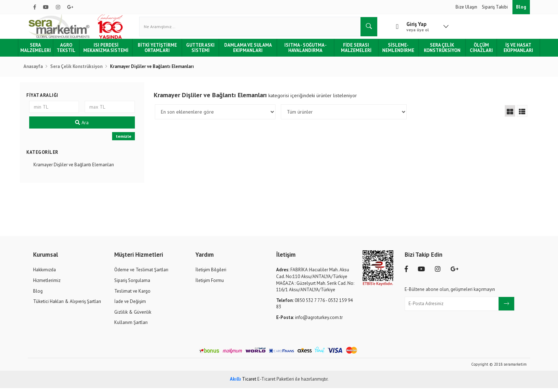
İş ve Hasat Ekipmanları (509, 51)
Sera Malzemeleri (46, 51)
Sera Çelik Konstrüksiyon (436, 51)
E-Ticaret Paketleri (276, 383)
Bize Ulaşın (467, 7)
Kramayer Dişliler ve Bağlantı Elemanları (81, 169)
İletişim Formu (210, 284)
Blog (521, 7)
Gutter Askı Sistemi (204, 51)
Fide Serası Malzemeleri (354, 51)
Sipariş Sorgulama (132, 284)
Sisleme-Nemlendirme (394, 51)
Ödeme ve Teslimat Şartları (141, 274)
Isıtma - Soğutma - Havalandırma (305, 51)
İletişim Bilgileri (211, 274)
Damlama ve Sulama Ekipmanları (250, 51)
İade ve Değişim (130, 305)
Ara (88, 126)
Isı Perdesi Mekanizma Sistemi (114, 51)
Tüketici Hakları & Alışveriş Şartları (67, 305)
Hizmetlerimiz (47, 284)
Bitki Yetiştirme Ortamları (163, 51)
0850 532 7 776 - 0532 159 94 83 (314, 308)
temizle (128, 140)
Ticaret (243, 383)
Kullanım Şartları (131, 326)
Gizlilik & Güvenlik (133, 316)
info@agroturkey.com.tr (309, 321)
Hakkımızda (44, 274)
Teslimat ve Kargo (132, 295)
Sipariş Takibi (495, 7)
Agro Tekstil (76, 51)
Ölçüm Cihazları (473, 51)
